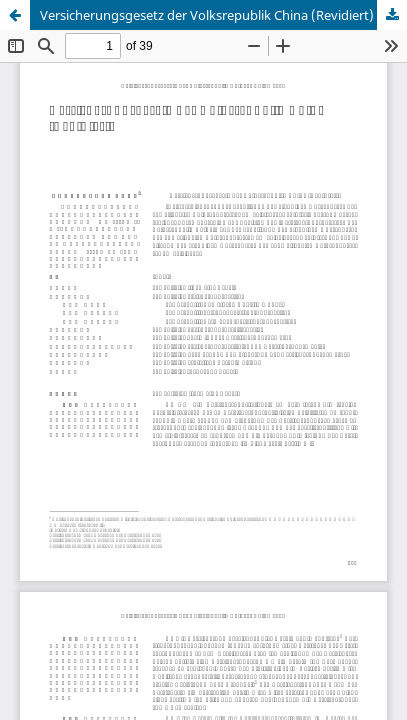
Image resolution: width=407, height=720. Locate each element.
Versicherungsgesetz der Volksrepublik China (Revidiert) (207, 15)
